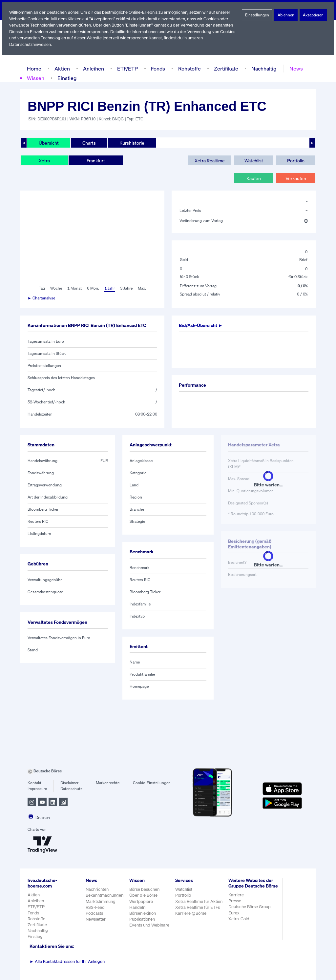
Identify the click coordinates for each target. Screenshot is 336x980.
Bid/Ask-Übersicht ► (202, 325)
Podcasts (94, 913)
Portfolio (295, 160)
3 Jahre (126, 288)
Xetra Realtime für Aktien (200, 901)
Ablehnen (286, 15)
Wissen (35, 78)
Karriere (237, 900)
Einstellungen (257, 15)
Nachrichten (97, 889)
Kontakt (34, 783)
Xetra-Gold (240, 924)
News (294, 68)
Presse (236, 906)
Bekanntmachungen (105, 895)
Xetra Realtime (210, 160)
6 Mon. (92, 288)
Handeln (137, 907)
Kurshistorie (131, 143)
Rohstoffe (189, 68)
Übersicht (48, 143)
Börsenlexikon (143, 913)
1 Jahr (109, 288)
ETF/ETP (126, 68)
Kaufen (254, 178)
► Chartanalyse (42, 298)
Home (34, 68)
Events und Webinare (150, 925)
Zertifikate (225, 68)
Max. (142, 288)
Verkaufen (295, 178)
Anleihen (92, 68)
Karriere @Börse (192, 913)
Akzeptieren (313, 15)
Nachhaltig (262, 68)
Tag (41, 288)
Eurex (235, 918)
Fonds (157, 68)
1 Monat (74, 288)
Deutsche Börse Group (251, 912)
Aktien (61, 68)
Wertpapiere (141, 901)
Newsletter (96, 919)
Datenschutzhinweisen (31, 44)
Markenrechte (108, 783)
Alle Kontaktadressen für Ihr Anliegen (67, 961)
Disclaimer (70, 783)
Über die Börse (144, 895)
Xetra (44, 160)
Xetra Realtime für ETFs (199, 907)
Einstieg (66, 78)
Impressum (37, 789)
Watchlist (254, 160)
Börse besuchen (145, 889)
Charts (88, 143)
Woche (56, 288)
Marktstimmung (100, 901)
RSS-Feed (96, 907)
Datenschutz (71, 789)
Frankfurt (95, 160)
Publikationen (142, 919)
